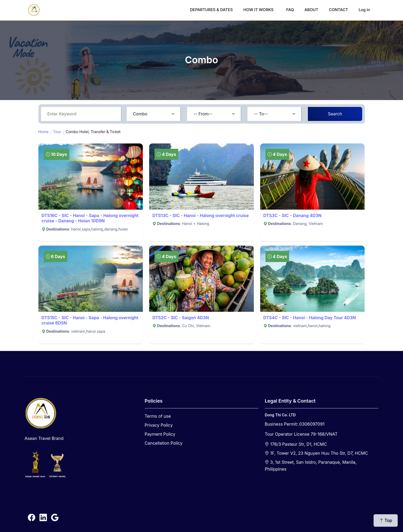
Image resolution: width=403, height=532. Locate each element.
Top (386, 520)
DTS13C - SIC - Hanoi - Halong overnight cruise (200, 215)
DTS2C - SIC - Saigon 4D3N (181, 318)
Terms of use (158, 416)
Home (44, 132)
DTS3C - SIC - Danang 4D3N (293, 215)
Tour (57, 132)
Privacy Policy (159, 425)
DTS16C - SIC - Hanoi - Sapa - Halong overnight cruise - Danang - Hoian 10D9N (90, 218)
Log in (364, 10)
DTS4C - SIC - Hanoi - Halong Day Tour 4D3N (310, 318)
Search (335, 114)
